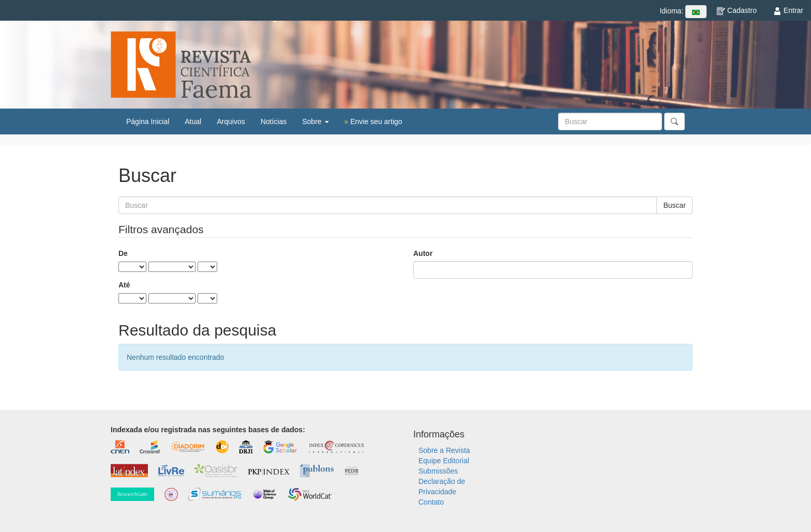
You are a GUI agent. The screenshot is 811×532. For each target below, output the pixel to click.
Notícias (274, 121)
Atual (193, 121)
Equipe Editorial (444, 461)
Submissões (438, 471)
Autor (423, 253)
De (123, 253)
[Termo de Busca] (610, 121)
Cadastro (737, 10)
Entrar (788, 10)
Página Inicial (148, 121)
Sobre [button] (315, 121)
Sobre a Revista (444, 450)
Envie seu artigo (373, 121)
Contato (431, 502)
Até (124, 285)
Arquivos (231, 121)
